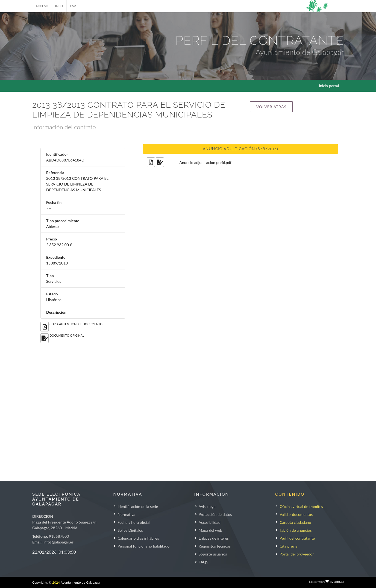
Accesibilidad (210, 522)
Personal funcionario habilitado (143, 546)
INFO (59, 6)
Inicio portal (329, 86)
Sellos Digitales (130, 530)
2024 (56, 582)
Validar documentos (296, 514)
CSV (73, 6)
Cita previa (289, 546)
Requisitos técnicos (215, 546)
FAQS (203, 562)
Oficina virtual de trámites (301, 506)
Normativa (126, 514)
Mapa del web (210, 530)
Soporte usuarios (213, 554)
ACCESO (42, 6)
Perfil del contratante (297, 538)
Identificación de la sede (138, 506)
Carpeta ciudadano (295, 522)
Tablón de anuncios (296, 530)
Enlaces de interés (214, 538)
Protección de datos (215, 514)
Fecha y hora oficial (133, 522)
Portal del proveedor (297, 554)
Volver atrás (271, 107)
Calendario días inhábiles (138, 538)
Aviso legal (208, 506)
